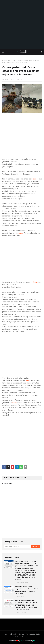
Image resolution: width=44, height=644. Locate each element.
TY (21, 641)
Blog (35, 641)
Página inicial (7, 61)
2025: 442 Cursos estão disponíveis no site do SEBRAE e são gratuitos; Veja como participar (27, 590)
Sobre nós (13, 634)
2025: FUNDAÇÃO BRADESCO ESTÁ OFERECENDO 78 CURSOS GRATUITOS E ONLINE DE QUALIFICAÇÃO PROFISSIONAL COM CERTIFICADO (26, 605)
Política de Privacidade (22, 637)
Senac (34, 179)
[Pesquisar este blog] (18, 546)
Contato (21, 634)
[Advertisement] (22, 24)
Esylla (6, 79)
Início (6, 634)
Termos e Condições (33, 634)
